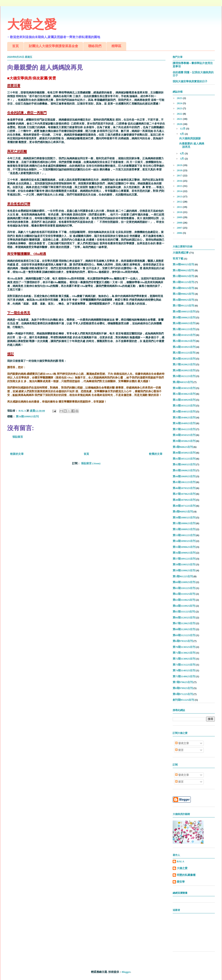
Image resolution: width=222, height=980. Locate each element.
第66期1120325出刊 (184, 617)
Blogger (126, 972)
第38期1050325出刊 (184, 435)
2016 (180, 181)
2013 (180, 196)
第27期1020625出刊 (184, 364)
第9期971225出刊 (183, 694)
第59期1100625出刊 (184, 570)
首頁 (15, 46)
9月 (182, 134)
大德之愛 (32, 24)
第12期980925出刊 (183, 276)
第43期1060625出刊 (184, 470)
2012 (180, 202)
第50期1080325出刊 (184, 517)
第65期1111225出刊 (184, 612)
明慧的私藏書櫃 (186, 875)
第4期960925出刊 (183, 512)
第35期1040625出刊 (184, 417)
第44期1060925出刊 (184, 476)
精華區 (116, 46)
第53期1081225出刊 (184, 535)
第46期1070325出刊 (184, 488)
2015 (180, 186)
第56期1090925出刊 (27, 416)
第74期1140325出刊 (184, 670)
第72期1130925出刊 (184, 659)
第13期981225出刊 (183, 282)
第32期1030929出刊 (184, 400)
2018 (180, 170)
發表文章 (182, 743)
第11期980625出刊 (183, 270)
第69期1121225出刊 (184, 635)
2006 (180, 233)
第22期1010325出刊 (184, 335)
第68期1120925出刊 (184, 629)
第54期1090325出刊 (184, 541)
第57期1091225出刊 (184, 559)
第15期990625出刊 (183, 294)
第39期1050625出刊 (184, 441)
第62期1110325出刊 (184, 594)
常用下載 (178, 259)
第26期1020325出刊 (184, 359)
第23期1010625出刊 (184, 341)
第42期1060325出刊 (184, 464)
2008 (180, 223)
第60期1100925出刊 (184, 582)
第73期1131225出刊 (184, 665)
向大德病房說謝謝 (190, 138)
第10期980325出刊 (183, 264)
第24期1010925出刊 (184, 347)
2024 (180, 103)
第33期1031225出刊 (184, 406)
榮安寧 (181, 882)
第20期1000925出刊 (184, 323)
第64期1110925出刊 (184, 606)
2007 (180, 228)
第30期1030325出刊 (184, 388)
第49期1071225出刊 (184, 506)
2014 (180, 191)
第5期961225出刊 (183, 576)
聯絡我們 (95, 46)
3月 (182, 159)
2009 (180, 217)
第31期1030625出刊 (184, 394)
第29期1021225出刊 (184, 376)
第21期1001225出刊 (184, 329)
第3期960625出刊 (183, 447)
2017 (180, 175)
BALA (180, 861)
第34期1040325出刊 (184, 411)
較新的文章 (17, 454)
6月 (182, 153)
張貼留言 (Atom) (91, 463)
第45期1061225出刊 (184, 482)
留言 (179, 750)
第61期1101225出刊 (184, 588)
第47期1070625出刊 (184, 494)
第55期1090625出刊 (184, 547)
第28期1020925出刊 (184, 370)
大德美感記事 (181, 253)
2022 (180, 114)
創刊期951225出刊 (183, 700)
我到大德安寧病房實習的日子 (190, 81)
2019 (180, 165)
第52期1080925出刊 (184, 529)
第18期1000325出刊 (184, 311)
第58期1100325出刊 (184, 564)
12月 (183, 129)
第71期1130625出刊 (184, 653)
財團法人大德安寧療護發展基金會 (53, 46)
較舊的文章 (156, 454)
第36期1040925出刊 (184, 423)
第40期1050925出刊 (184, 453)
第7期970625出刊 (183, 682)
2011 (180, 207)
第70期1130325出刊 (184, 647)
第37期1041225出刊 (184, 429)
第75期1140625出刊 (184, 676)
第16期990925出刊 (183, 300)
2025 (180, 98)
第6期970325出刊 (183, 641)
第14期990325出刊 (183, 288)
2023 (180, 108)
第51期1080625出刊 (184, 523)
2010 (180, 212)
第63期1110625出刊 (184, 600)
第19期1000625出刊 (184, 317)
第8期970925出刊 (183, 688)
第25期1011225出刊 (184, 353)
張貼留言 (18, 437)
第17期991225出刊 (183, 306)
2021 (180, 119)
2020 (180, 124)
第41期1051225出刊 (184, 459)
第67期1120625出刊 (184, 623)
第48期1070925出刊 (184, 500)
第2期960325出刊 (183, 382)
